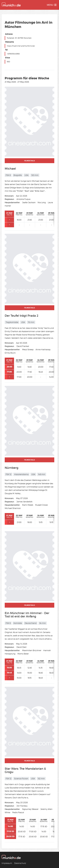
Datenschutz (20, 863)
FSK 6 (8, 175)
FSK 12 (8, 474)
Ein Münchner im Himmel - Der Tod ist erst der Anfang (27, 615)
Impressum (7, 863)
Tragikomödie (12, 322)
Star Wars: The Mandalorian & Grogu (25, 770)
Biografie (18, 175)
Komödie (18, 623)
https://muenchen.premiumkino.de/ (21, 46)
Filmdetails (29, 161)
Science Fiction (21, 779)
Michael (10, 169)
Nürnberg (12, 468)
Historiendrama (21, 474)
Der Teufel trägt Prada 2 (22, 316)
